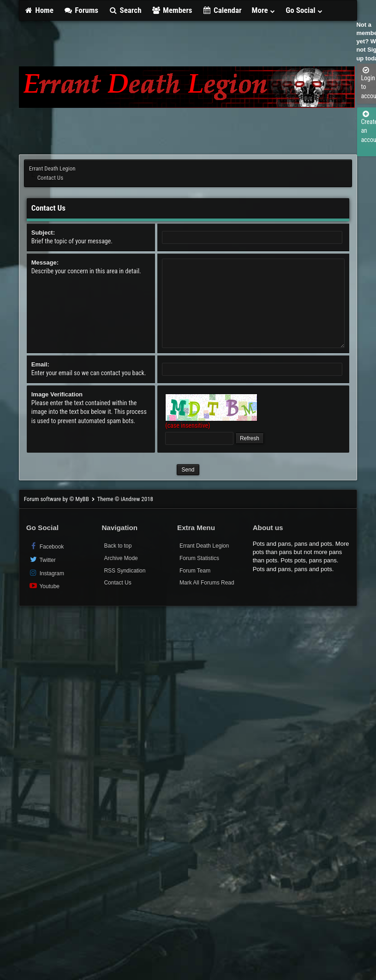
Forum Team (195, 571)
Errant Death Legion (52, 168)
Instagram (46, 573)
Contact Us (117, 583)
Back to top (118, 546)
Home (39, 10)
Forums (81, 10)
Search (125, 10)
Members (172, 10)
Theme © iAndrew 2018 (125, 499)
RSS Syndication (125, 571)
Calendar (222, 10)
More (264, 10)
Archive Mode (121, 558)
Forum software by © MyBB (57, 499)
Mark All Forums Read (207, 583)
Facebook (46, 546)
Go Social (304, 10)
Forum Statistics (199, 558)
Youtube (44, 586)
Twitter (42, 559)
